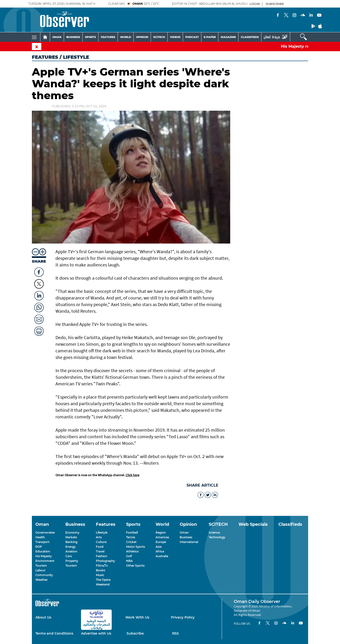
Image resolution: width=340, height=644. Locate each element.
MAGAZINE (228, 37)
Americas (162, 537)
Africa (160, 551)
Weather (42, 580)
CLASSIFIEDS (250, 37)
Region (161, 532)
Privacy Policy (183, 617)
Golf (129, 556)
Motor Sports (136, 547)
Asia (159, 547)
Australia (162, 556)
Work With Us (137, 617)
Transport (42, 542)
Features (45, 57)
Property (72, 561)
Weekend (103, 584)
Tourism (41, 566)
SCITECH (159, 37)
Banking (71, 542)
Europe (161, 542)
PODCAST (192, 37)
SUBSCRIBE (275, 4)
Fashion (102, 556)
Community (44, 575)
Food (100, 547)
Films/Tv (102, 566)
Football (132, 532)
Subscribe (135, 633)
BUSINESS (73, 37)
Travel (100, 551)
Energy (70, 547)
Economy (72, 532)
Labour (40, 570)
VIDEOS (175, 37)
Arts (99, 537)
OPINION (142, 37)
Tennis (131, 537)
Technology (217, 537)
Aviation (71, 551)
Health (40, 537)
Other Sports (135, 566)
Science (214, 532)
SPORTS (90, 37)
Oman (184, 532)
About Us (43, 617)
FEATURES (108, 37)
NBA (129, 561)
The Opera (103, 580)
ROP (39, 547)
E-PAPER (210, 37)
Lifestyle (102, 532)
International (189, 542)
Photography (105, 561)
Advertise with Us (96, 633)
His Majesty (44, 556)
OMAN (57, 37)
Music (100, 575)
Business (186, 537)
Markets (71, 537)
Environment (45, 561)
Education (43, 551)
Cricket (131, 542)
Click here (132, 475)
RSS (175, 633)
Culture (101, 542)
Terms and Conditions (54, 633)
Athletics (132, 551)
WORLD (126, 37)
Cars (69, 556)
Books (100, 570)
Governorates (45, 532)
